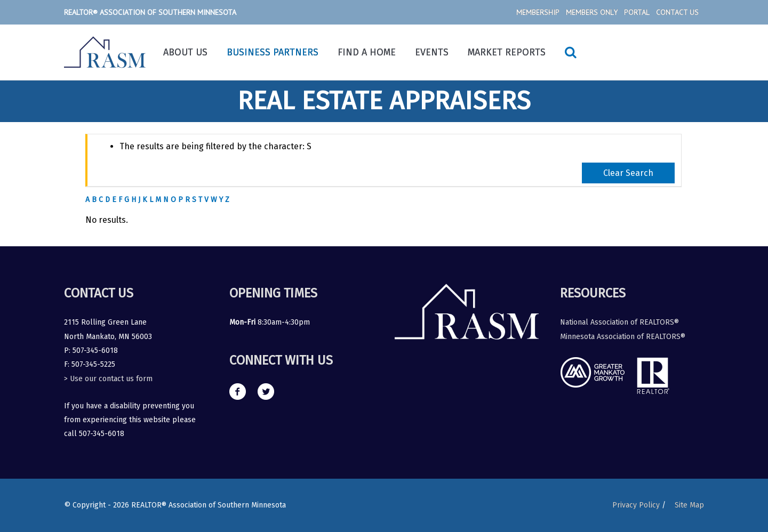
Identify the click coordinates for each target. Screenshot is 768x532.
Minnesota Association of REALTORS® (623, 337)
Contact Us (677, 12)
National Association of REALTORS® (619, 322)
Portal (637, 12)
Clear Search (628, 173)
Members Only (592, 12)
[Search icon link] (571, 52)
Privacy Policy (635, 505)
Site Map (689, 505)
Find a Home (367, 52)
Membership (538, 12)
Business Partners (273, 52)
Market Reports (507, 52)
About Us (185, 52)
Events (432, 52)
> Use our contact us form (108, 379)
